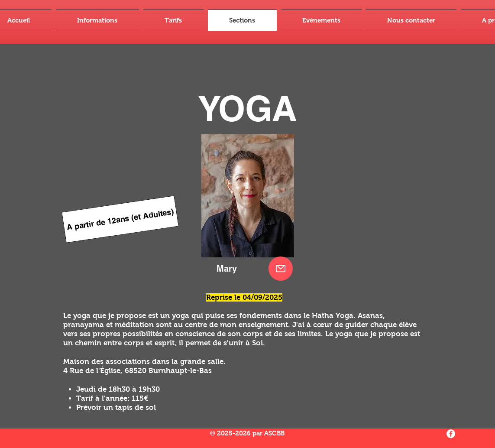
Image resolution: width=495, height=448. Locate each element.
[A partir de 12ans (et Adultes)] (120, 219)
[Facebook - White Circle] (451, 434)
